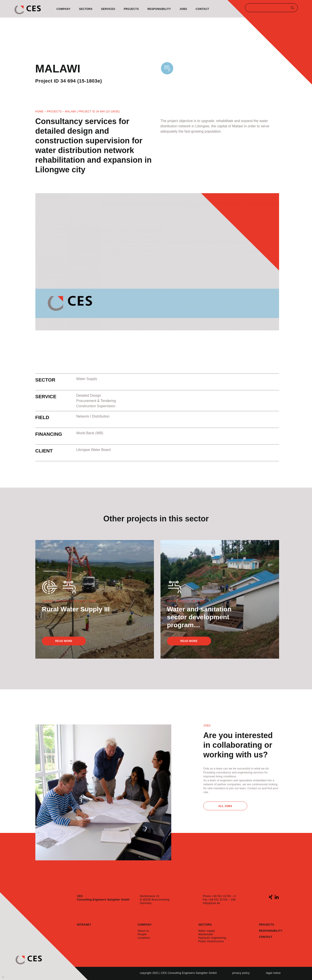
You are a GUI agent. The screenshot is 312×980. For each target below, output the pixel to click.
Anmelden (3, 976)
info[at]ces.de (211, 903)
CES (28, 10)
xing (271, 897)
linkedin (277, 897)
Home (40, 112)
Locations (144, 938)
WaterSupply (167, 73)
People (142, 934)
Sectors (86, 9)
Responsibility (159, 9)
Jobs (183, 9)
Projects (131, 9)
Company (63, 9)
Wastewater (206, 934)
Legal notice (273, 973)
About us (143, 931)
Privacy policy (241, 973)
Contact (202, 9)
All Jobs (225, 806)
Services (108, 9)
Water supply (207, 931)
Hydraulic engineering (212, 938)
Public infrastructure (211, 941)
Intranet (84, 925)
